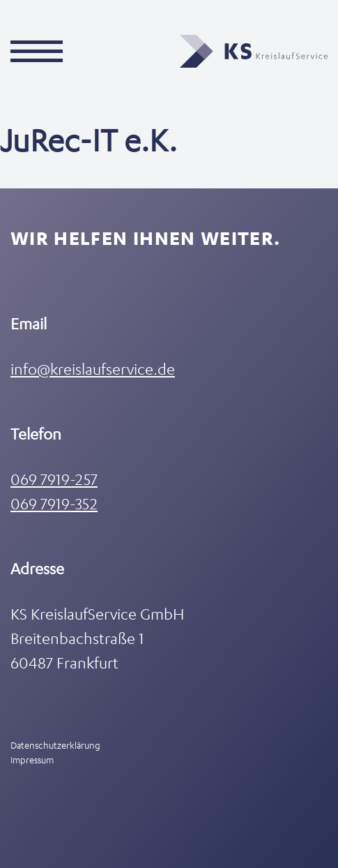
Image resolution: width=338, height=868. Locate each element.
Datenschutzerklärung (55, 745)
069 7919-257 (54, 479)
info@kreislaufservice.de (93, 369)
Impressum (32, 759)
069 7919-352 (54, 503)
